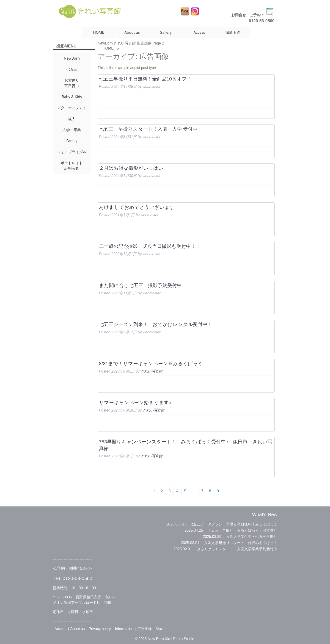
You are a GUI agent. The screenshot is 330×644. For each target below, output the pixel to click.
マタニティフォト (72, 108)
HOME (99, 32)
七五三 (72, 69)
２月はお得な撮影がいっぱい (131, 168)
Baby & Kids (72, 97)
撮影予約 (233, 32)
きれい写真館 (151, 371)
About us (132, 32)
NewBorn (72, 58)
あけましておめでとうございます (137, 207)
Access (199, 32)
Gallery (166, 32)
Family (72, 141)
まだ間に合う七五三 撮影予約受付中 (140, 285)
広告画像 (145, 629)
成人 (72, 119)
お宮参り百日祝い (72, 83)
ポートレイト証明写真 (72, 166)
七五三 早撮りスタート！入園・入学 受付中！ (151, 129)
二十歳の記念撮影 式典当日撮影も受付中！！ (150, 246)
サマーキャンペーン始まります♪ (135, 402)
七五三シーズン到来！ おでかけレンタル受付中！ (156, 324)
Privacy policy (100, 629)
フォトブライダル (72, 152)
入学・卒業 (72, 130)
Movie (161, 629)
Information (124, 629)
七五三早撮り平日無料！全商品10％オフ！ (145, 79)
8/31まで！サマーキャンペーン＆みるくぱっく (151, 363)
